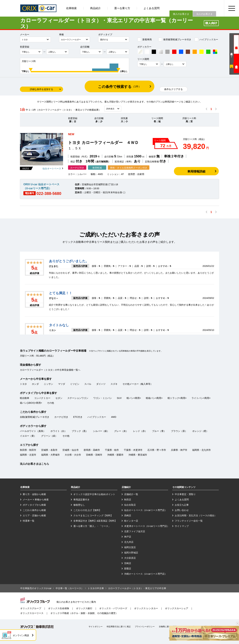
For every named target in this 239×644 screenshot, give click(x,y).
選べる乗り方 (122, 8)
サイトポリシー (96, 627)
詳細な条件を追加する (41, 89)
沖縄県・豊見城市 (138, 455)
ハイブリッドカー (206, 39)
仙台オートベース (52, 169)
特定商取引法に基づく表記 (119, 627)
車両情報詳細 (196, 171)
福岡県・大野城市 (50, 455)
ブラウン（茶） (179, 431)
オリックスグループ (31, 608)
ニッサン (48, 384)
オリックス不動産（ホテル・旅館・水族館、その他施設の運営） (84, 613)
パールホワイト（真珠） (33, 431)
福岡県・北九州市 (201, 450)
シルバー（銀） (101, 431)
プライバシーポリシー (145, 627)
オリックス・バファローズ (113, 608)
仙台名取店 (130, 505)
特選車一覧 (29, 521)
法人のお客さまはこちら (35, 464)
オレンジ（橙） (200, 431)
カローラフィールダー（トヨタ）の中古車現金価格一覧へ (50, 370)
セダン (59, 398)
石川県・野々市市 (157, 450)
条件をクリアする (173, 89)
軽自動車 (25, 398)
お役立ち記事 (182, 505)
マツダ (62, 384)
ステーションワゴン (78, 398)
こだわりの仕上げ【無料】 (87, 510)
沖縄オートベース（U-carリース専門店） (146, 574)
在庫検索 (71, 8)
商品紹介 (95, 8)
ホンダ (35, 384)
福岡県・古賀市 (28, 455)
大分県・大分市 (73, 455)
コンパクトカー (42, 398)
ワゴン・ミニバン (103, 398)
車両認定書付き (81, 500)
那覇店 (128, 569)
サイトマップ (182, 526)
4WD (114, 417)
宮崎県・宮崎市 (94, 455)
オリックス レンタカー (146, 608)
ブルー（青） (159, 431)
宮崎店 (128, 563)
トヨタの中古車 (96, 588)
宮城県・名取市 (49, 450)
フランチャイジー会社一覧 (189, 521)
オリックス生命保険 (59, 608)
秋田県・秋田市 (28, 450)
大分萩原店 (130, 558)
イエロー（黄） (28, 436)
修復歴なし (79, 505)
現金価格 (236, 44)
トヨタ (23, 384)
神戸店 (128, 537)
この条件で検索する (119, 87)
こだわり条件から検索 (34, 510)
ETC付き (78, 417)
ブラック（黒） (80, 431)
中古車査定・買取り (185, 494)
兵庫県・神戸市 (179, 450)
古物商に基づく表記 (168, 627)
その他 (50, 403)
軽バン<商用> (134, 398)
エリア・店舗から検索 (34, 515)
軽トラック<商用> (177, 398)
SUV (119, 398)
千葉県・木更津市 (133, 450)
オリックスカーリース (32, 613)
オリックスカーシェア (177, 608)
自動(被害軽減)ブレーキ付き (35, 417)
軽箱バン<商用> (154, 398)
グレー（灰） (121, 431)
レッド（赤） (140, 431)
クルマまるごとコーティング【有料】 (93, 515)
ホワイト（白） (59, 431)
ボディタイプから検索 (34, 505)
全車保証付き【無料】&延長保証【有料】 (95, 521)
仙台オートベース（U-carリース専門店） (146, 510)
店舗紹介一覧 (131, 494)
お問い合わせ (182, 510)
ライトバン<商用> (201, 398)
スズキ (114, 384)
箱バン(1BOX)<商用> (31, 403)
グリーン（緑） (49, 436)
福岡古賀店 (130, 547)
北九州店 (129, 542)
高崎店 (128, 515)
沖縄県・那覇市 (115, 455)
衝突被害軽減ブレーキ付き (175, 39)
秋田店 (128, 500)
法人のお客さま (204, 14)
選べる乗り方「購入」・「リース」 (92, 526)
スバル (88, 384)
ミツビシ (75, 384)
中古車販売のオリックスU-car (36, 588)
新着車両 (145, 39)
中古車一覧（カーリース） (70, 588)
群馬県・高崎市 (92, 450)
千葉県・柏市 (112, 450)
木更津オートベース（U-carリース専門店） (147, 526)
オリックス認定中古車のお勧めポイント (94, 494)
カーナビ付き (61, 417)
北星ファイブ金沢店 (135, 531)
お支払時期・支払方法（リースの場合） (196, 515)
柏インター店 (131, 521)
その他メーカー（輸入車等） (138, 384)
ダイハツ (101, 384)
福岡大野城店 (131, 553)
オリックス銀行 (84, 608)
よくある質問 (152, 8)
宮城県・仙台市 (71, 450)
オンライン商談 (21, 635)
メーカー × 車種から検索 (36, 500)
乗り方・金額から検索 (34, 494)
